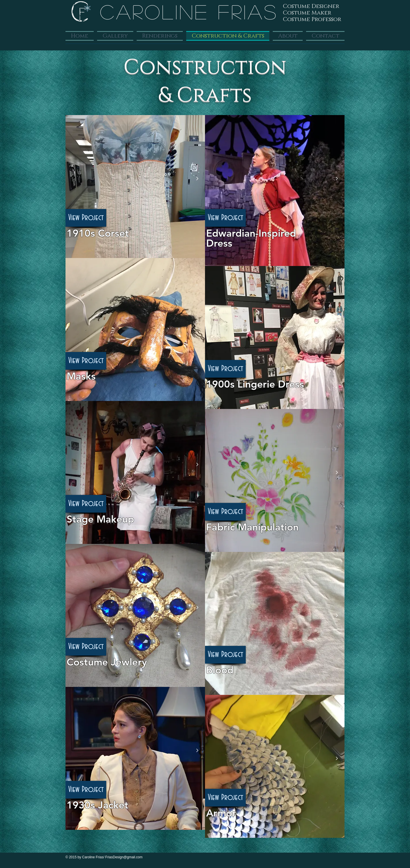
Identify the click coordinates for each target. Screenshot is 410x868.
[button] (225, 798)
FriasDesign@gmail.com (124, 857)
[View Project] (86, 218)
